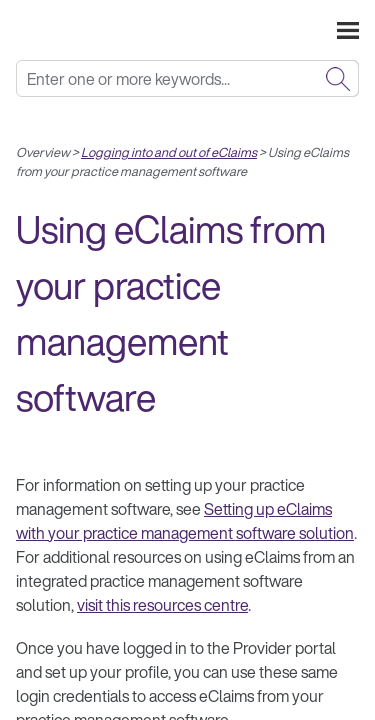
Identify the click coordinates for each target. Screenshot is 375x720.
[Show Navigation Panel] (348, 30)
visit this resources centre (162, 605)
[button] (338, 78)
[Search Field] (187, 78)
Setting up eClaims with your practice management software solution (185, 521)
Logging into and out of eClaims (169, 152)
